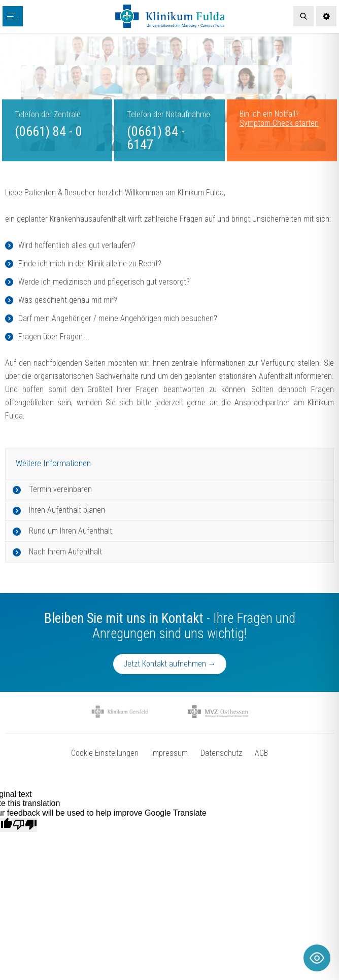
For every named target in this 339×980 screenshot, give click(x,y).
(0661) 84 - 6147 (156, 138)
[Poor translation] (25, 825)
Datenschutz (221, 753)
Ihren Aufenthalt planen (67, 510)
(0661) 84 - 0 (48, 131)
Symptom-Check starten (279, 123)
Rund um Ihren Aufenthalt (71, 531)
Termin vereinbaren (60, 489)
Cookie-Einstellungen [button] (105, 753)
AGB (261, 753)
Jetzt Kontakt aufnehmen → (170, 664)
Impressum (169, 753)
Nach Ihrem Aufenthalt (65, 552)
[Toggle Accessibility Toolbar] (317, 958)
